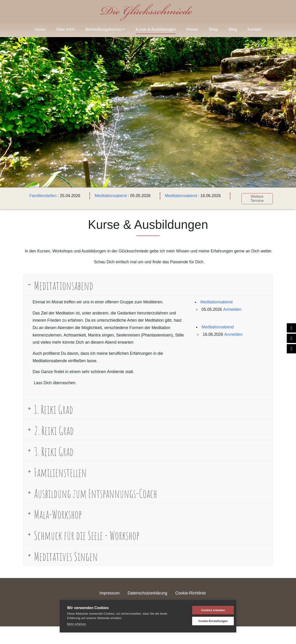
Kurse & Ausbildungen (156, 29)
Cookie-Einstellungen (207, 620)
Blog (233, 29)
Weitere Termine (256, 198)
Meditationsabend (110, 196)
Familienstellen (42, 196)
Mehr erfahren (77, 623)
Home (40, 29)
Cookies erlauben (207, 609)
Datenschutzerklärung (147, 592)
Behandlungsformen (103, 29)
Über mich (65, 29)
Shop (213, 29)
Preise (192, 29)
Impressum (109, 592)
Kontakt (254, 29)
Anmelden (232, 308)
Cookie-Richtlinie (191, 592)
